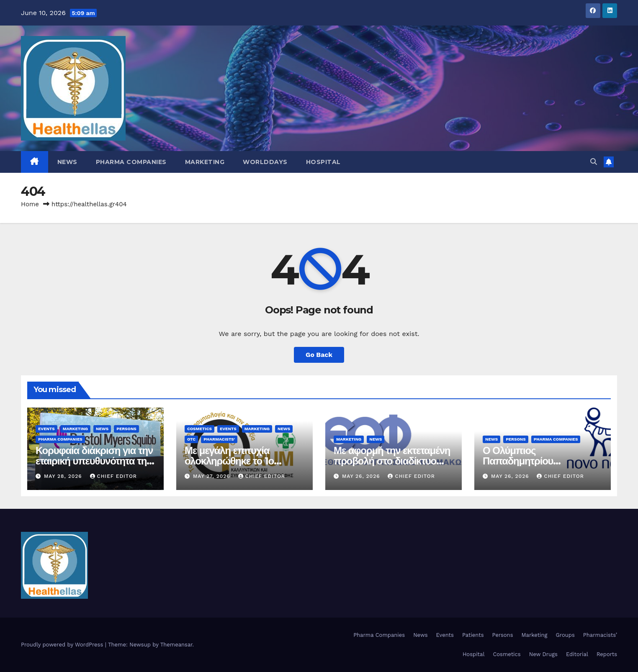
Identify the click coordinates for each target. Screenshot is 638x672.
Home (30, 204)
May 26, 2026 (362, 476)
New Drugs (543, 654)
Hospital (323, 162)
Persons (126, 429)
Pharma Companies (131, 162)
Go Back (319, 355)
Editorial (577, 654)
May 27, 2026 (213, 476)
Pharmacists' (219, 439)
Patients (473, 635)
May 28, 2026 (64, 476)
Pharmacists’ (600, 635)
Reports (607, 654)
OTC (191, 439)
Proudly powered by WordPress (63, 645)
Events (46, 429)
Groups (565, 635)
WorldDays (265, 162)
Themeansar (176, 645)
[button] (594, 162)
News (67, 162)
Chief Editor (113, 476)
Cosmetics (199, 429)
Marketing (205, 162)
